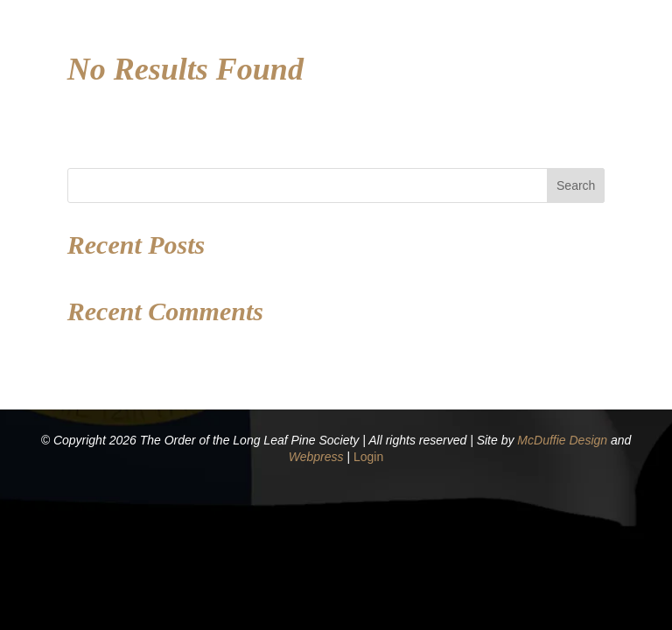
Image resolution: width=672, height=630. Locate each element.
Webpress (316, 457)
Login (368, 457)
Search (576, 185)
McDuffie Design (562, 440)
